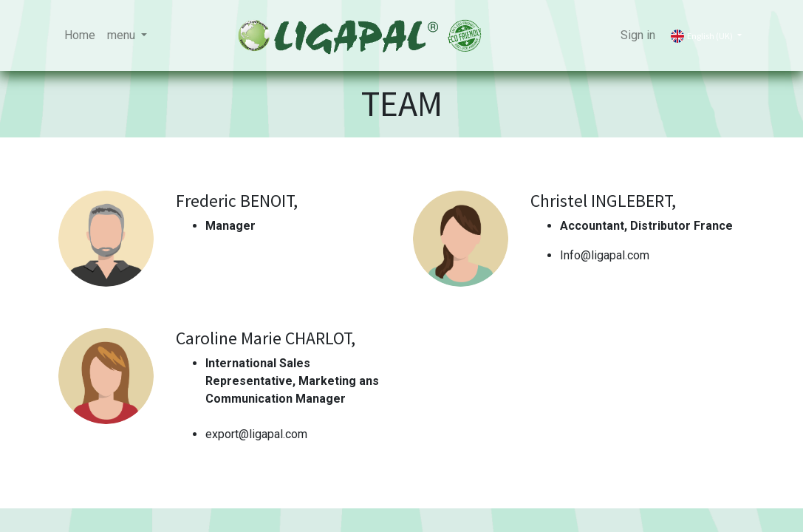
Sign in (638, 35)
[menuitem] (80, 35)
